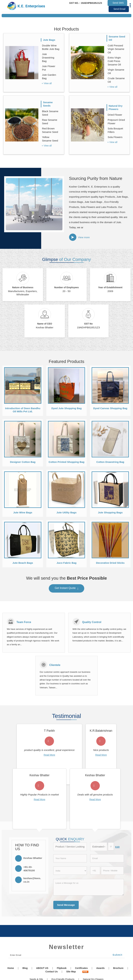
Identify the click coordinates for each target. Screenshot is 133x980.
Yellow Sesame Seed (50, 139)
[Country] (70, 871)
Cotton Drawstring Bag (110, 462)
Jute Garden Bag (49, 77)
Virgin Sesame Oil (116, 71)
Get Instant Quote (66, 589)
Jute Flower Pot (49, 68)
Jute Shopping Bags (110, 512)
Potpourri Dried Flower (116, 122)
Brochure (118, 968)
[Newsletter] (67, 955)
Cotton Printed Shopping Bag (66, 462)
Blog (25, 968)
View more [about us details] (84, 237)
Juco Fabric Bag (67, 563)
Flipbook (62, 968)
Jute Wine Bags (23, 512)
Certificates (81, 968)
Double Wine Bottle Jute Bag (51, 47)
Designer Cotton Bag (23, 462)
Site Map (71, 972)
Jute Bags (49, 40)
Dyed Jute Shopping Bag (66, 408)
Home (11, 968)
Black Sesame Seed (50, 113)
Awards (100, 968)
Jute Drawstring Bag (48, 58)
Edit (117, 847)
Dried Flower (115, 115)
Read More (49, 755)
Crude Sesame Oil (116, 80)
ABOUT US (42, 968)
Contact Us (52, 972)
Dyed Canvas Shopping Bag (110, 408)
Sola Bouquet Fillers (115, 130)
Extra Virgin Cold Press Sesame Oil (114, 61)
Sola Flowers (115, 137)
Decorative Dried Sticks (110, 563)
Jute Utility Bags (66, 512)
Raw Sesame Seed (50, 122)
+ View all (47, 83)
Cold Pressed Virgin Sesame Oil (116, 49)
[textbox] (111, 846)
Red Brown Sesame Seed (50, 130)
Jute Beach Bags (23, 563)
